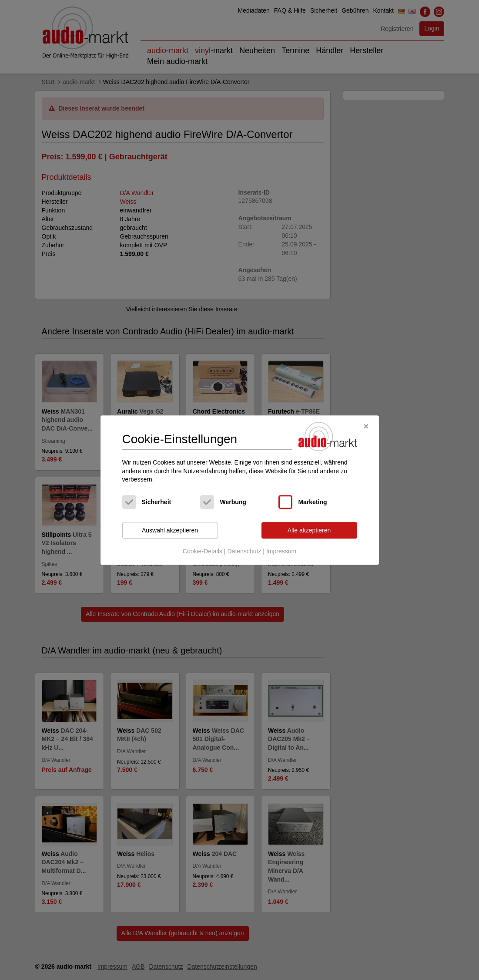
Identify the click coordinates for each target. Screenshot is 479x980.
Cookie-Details (203, 552)
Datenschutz (244, 552)
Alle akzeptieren (309, 530)
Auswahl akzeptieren (170, 530)
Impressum (281, 552)
